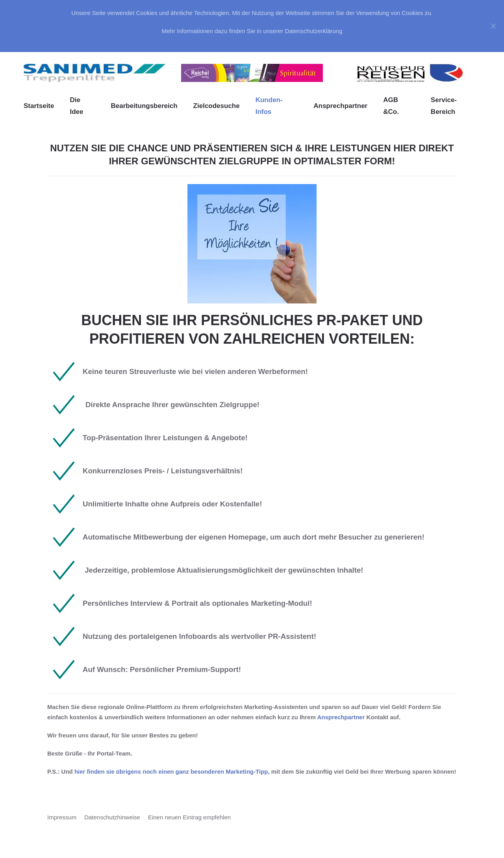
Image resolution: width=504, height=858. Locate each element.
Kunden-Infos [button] (269, 106)
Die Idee (76, 106)
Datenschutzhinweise (112, 817)
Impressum (62, 817)
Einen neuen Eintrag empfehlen (189, 817)
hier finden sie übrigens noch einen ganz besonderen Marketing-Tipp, (172, 771)
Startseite (39, 106)
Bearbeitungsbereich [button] (144, 106)
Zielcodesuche (217, 106)
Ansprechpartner (340, 106)
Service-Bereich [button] (444, 106)
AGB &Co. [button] (391, 106)
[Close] (493, 26)
